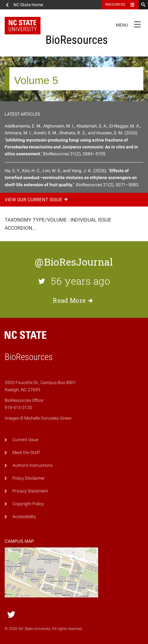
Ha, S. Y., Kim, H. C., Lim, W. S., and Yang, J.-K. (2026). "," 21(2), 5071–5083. (72, 178)
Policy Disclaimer (29, 478)
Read (74, 300)
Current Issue (25, 440)
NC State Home (28, 5)
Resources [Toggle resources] (115, 5)
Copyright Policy (28, 504)
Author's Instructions (33, 465)
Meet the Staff (26, 453)
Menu (130, 24)
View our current (37, 200)
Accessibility (24, 517)
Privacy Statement (30, 491)
